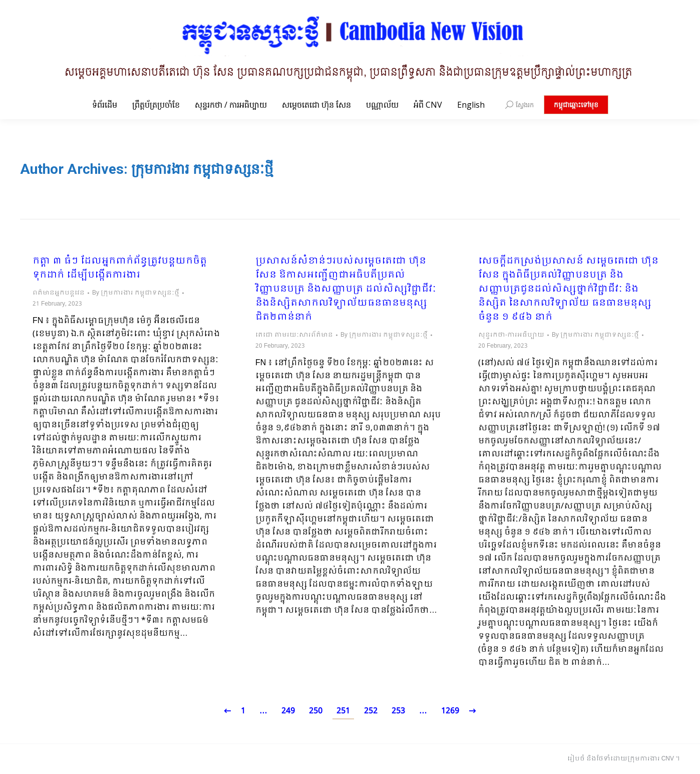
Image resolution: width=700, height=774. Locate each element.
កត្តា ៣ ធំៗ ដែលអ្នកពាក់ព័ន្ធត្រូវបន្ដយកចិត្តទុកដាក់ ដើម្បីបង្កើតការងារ (120, 269)
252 (371, 711)
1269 (450, 711)
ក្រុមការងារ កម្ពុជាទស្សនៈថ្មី (202, 169)
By (136, 293)
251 (343, 711)
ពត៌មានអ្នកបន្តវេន (59, 293)
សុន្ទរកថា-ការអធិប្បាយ (511, 335)
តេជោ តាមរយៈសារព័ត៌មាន (294, 335)
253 (398, 711)
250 (316, 711)
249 (288, 711)
